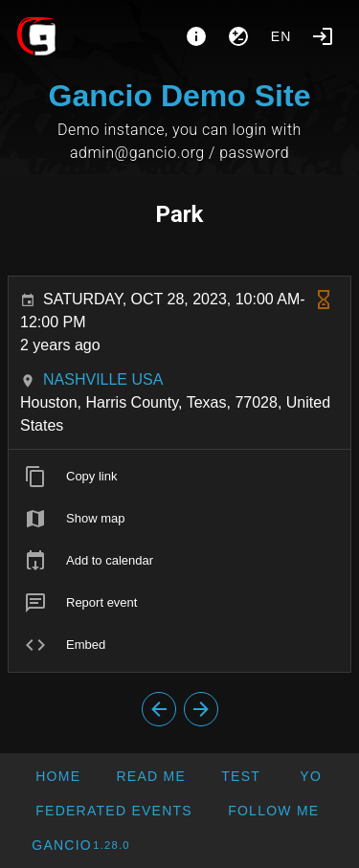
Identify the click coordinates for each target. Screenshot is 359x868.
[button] (113, 811)
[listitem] (179, 477)
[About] (196, 36)
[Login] (323, 36)
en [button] (281, 36)
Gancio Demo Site (180, 96)
